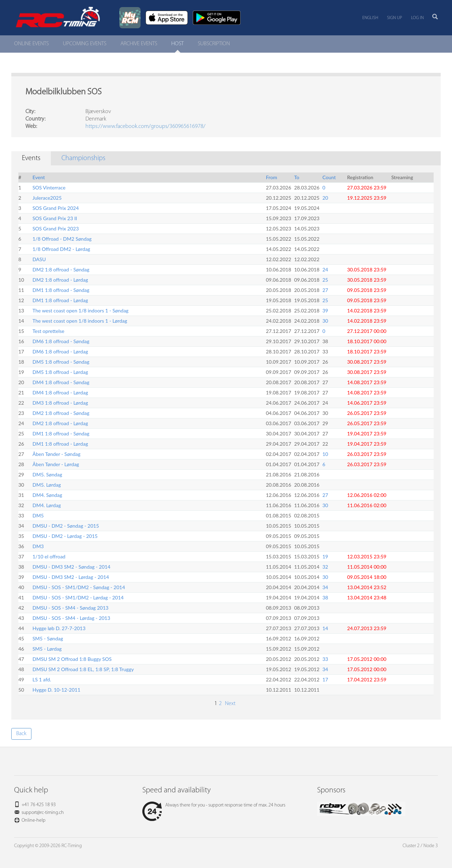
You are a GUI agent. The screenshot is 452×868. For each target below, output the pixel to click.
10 (325, 454)
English (370, 18)
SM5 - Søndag (48, 638)
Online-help (34, 820)
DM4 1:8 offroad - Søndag (61, 382)
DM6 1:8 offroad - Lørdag (60, 351)
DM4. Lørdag (47, 505)
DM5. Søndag (47, 474)
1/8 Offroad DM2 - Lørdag (61, 249)
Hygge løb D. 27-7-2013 (59, 628)
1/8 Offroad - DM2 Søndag (62, 239)
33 (325, 659)
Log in (417, 18)
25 (325, 280)
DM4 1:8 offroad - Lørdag (60, 392)
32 (325, 567)
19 (325, 556)
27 (325, 290)
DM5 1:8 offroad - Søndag (61, 362)
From (272, 177)
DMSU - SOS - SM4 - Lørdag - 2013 (71, 618)
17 (325, 679)
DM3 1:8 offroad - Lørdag (60, 403)
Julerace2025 (47, 198)
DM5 (38, 515)
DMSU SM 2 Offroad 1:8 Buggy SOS (72, 659)
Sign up (395, 18)
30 (325, 321)
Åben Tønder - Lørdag (56, 464)
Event (39, 177)
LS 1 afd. (42, 679)
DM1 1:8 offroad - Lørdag (60, 300)
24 (325, 269)
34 (325, 587)
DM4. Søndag (47, 495)
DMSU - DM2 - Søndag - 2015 (66, 526)
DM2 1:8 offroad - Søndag (61, 269)
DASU (39, 259)
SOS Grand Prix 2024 (56, 208)
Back (21, 734)
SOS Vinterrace (49, 187)
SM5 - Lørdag (47, 649)
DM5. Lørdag (47, 485)
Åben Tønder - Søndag (56, 454)
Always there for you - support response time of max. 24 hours (214, 805)
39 (325, 310)
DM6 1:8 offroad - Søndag (61, 341)
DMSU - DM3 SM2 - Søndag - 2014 (72, 567)
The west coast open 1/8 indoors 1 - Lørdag (80, 321)
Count (329, 177)
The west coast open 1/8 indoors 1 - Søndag (81, 310)
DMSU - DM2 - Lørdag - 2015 (65, 536)
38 (325, 597)
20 (325, 198)
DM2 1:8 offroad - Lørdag (60, 280)
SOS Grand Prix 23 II (55, 218)
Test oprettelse (48, 331)
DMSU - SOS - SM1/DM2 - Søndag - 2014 (79, 587)
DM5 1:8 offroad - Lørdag (60, 372)
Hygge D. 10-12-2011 (56, 690)
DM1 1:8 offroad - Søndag (61, 290)
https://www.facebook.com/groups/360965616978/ (145, 127)
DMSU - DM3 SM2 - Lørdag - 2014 (71, 577)
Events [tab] (31, 158)
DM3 (38, 546)
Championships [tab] (83, 158)
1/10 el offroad (49, 556)
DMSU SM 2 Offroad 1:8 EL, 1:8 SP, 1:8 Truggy (83, 669)
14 (325, 628)
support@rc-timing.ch (43, 813)
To (297, 177)
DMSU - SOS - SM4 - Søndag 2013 (70, 608)
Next (230, 704)
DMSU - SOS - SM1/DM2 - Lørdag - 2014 (78, 597)
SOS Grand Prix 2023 (56, 228)
